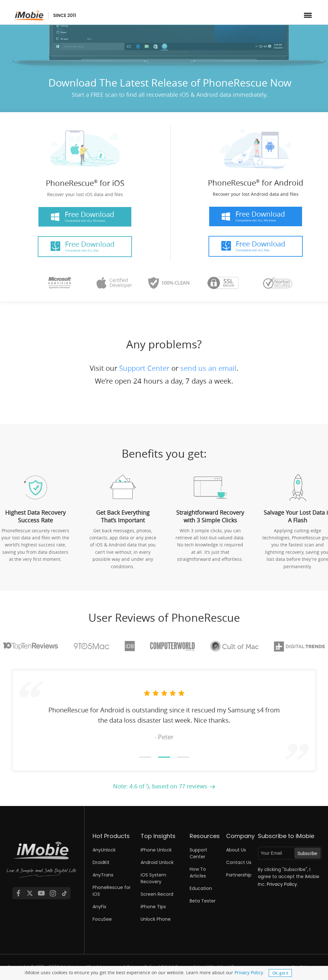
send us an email (208, 368)
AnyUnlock (104, 850)
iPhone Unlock (156, 850)
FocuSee (102, 919)
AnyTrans (103, 875)
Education (201, 888)
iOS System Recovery (153, 878)
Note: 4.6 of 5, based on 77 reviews (160, 786)
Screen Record (157, 894)
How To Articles (198, 872)
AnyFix (99, 907)
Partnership (239, 875)
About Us (236, 850)
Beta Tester (203, 901)
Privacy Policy (249, 972)
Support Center (144, 368)
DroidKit (101, 862)
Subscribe (307, 853)
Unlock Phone (156, 919)
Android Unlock (157, 862)
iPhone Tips (153, 907)
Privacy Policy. (282, 884)
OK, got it (280, 973)
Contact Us (239, 862)
